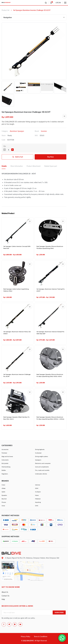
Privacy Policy (25, 636)
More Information (17, 166)
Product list (6, 10)
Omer (3, 506)
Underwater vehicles (41, 474)
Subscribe (59, 612)
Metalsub (38, 499)
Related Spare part (51, 166)
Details (4, 166)
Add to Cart (19, 157)
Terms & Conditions (41, 636)
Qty (5, 146)
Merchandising (6, 467)
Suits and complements (42, 467)
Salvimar (38, 485)
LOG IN (58, 3)
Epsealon (4, 495)
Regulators (5, 474)
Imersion (44, 131)
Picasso (4, 502)
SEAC (37, 488)
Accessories (5, 449)
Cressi (3, 485)
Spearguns (38, 460)
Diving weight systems (42, 456)
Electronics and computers (43, 463)
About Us (5, 592)
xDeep (4, 488)
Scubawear (38, 453)
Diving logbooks (40, 449)
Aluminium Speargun (17, 131)
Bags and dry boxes (7, 456)
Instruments (5, 460)
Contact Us (5, 596)
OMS (37, 506)
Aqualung (38, 502)
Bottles (4, 470)
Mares (37, 495)
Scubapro (38, 492)
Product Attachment (34, 166)
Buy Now (51, 157)
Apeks (3, 492)
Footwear (4, 453)
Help (3, 599)
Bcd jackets (5, 463)
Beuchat (4, 499)
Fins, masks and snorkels (42, 470)
